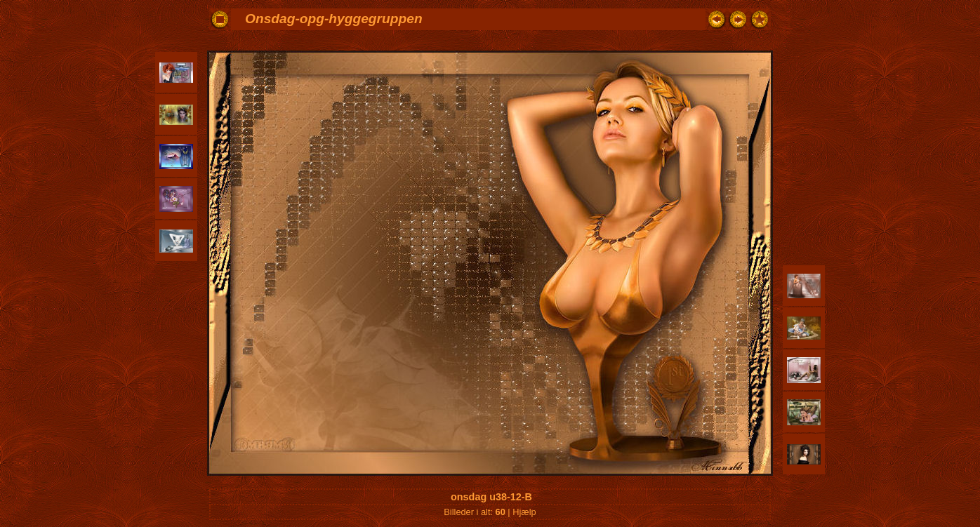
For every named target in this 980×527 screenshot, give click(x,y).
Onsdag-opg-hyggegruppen (334, 19)
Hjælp (524, 512)
